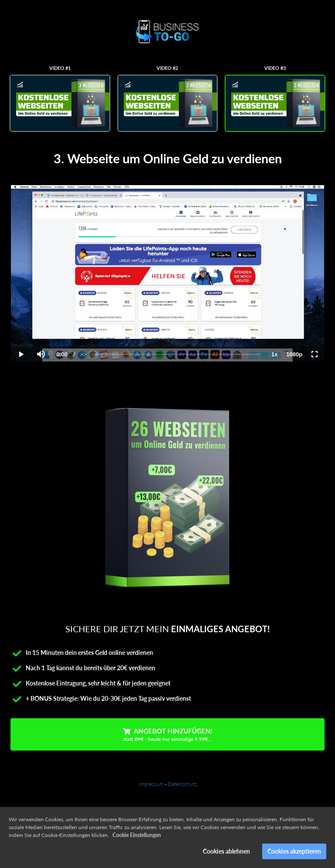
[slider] (179, 354)
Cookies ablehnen (226, 851)
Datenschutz (182, 784)
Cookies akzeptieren (294, 851)
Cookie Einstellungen (137, 835)
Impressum (151, 784)
